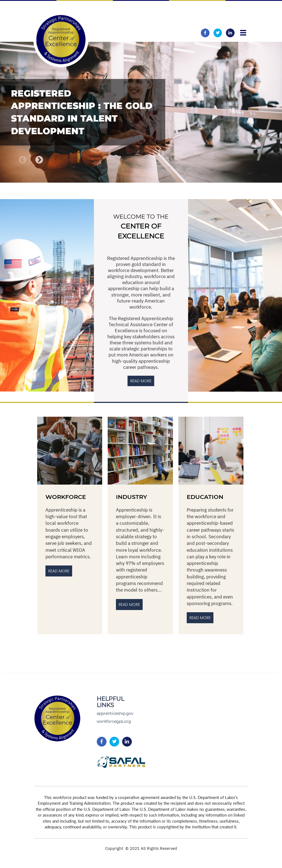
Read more (200, 618)
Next (39, 160)
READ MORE (141, 381)
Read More (59, 571)
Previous (23, 160)
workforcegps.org (114, 721)
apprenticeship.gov (115, 713)
